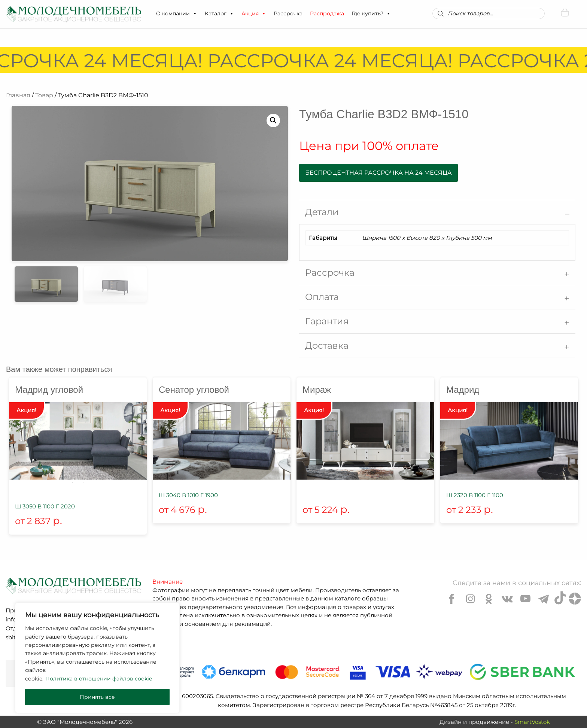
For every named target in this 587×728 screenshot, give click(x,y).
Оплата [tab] (322, 297)
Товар (44, 95)
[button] (195, 13)
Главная (18, 95)
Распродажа (327, 13)
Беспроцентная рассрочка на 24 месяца (378, 173)
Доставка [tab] (327, 345)
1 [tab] (72, 482)
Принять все (97, 697)
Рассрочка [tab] (330, 273)
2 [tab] (83, 482)
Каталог (219, 13)
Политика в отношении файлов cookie (99, 679)
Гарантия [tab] (327, 321)
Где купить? (371, 13)
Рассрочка (288, 13)
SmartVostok (532, 722)
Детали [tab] (322, 212)
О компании (177, 13)
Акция (254, 13)
